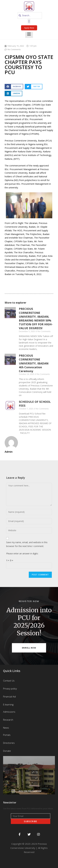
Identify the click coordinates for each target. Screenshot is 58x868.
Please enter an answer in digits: (22, 553)
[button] (29, 21)
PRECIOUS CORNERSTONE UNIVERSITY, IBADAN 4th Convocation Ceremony (34, 363)
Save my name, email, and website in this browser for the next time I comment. (27, 544)
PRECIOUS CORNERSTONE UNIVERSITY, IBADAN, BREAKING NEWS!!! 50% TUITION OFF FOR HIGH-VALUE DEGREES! (36, 318)
